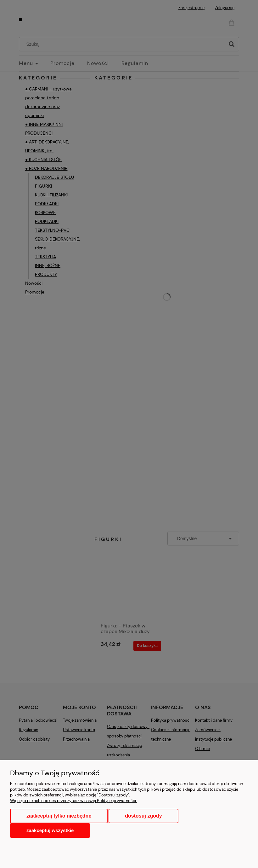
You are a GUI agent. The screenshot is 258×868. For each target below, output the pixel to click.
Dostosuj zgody (143, 816)
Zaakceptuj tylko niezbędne (59, 816)
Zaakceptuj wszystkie (50, 830)
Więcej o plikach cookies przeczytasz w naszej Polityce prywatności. (73, 801)
